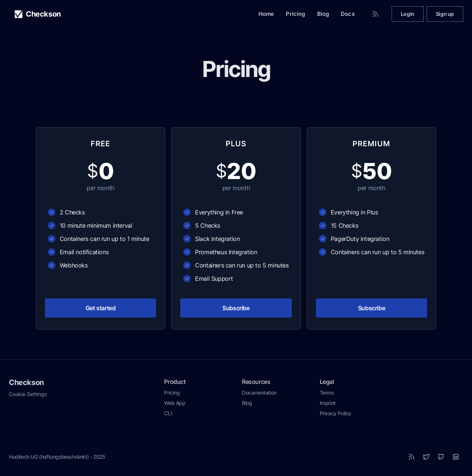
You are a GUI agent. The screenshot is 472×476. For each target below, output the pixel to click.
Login (408, 14)
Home (266, 14)
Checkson (26, 382)
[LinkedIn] (456, 457)
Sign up (445, 14)
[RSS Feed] (375, 14)
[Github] (441, 457)
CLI (168, 413)
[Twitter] (426, 457)
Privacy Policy (336, 413)
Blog (323, 14)
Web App (175, 403)
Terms (327, 393)
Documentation (259, 393)
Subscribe (236, 308)
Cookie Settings (28, 394)
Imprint (328, 403)
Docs (348, 14)
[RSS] (412, 457)
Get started (101, 308)
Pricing (295, 14)
